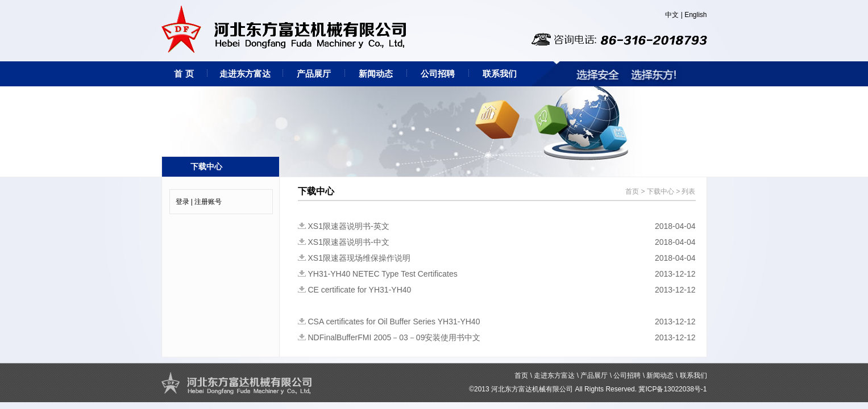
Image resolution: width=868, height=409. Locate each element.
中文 (672, 15)
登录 (182, 202)
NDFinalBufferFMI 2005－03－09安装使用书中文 (394, 337)
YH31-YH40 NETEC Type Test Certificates (383, 274)
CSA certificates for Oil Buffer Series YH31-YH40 (394, 322)
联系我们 (500, 74)
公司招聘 (438, 74)
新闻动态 (376, 74)
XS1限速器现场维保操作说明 (359, 258)
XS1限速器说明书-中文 (349, 242)
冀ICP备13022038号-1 (672, 389)
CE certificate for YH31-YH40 (360, 290)
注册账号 (208, 202)
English (695, 15)
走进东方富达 (245, 74)
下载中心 (661, 191)
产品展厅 (314, 74)
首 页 (184, 74)
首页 (632, 191)
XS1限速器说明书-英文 (349, 226)
